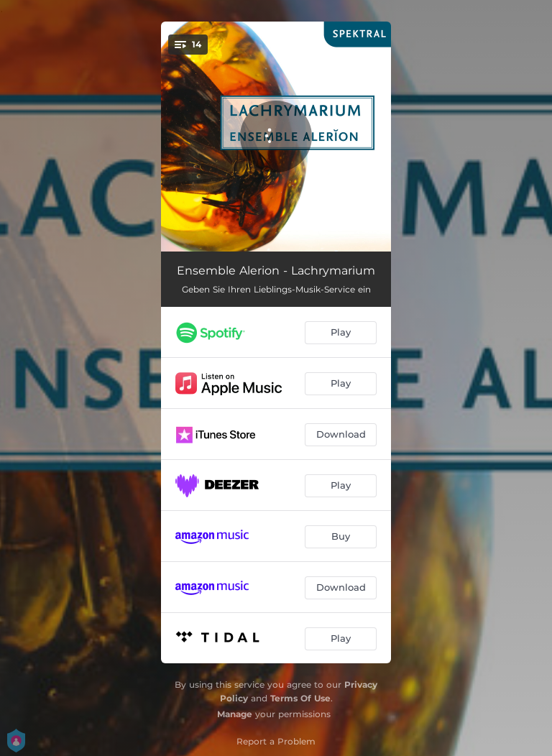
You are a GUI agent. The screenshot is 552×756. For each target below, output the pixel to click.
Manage (235, 714)
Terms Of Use (300, 698)
